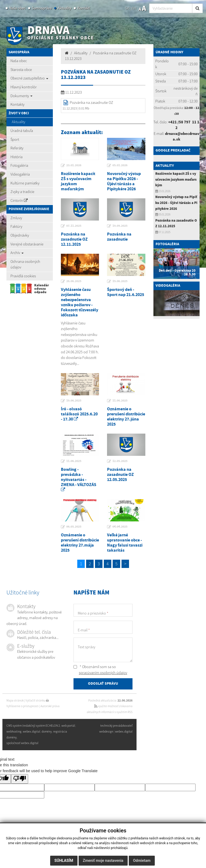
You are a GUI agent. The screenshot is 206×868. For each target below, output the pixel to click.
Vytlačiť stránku (37, 700)
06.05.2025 (74, 527)
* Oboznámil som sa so (100, 670)
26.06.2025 (74, 281)
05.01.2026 (120, 165)
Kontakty (17, 104)
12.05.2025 (120, 461)
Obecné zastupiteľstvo (29, 78)
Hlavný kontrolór (24, 87)
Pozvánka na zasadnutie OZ (91, 103)
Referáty (17, 148)
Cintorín (19, 200)
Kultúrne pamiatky (25, 183)
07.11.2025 (74, 226)
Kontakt (83, 8)
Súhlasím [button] (64, 861)
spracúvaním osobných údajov (103, 673)
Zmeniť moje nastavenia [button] (103, 861)
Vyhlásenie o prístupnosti (23, 706)
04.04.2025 (120, 527)
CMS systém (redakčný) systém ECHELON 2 (33, 726)
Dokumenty (21, 96)
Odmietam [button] (142, 861)
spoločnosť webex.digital (22, 743)
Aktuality (64, 8)
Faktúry (16, 226)
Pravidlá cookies (23, 276)
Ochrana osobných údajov (25, 264)
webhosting (14, 731)
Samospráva (42, 8)
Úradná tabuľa (22, 131)
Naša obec (17, 8)
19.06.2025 (120, 281)
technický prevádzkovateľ (116, 726)
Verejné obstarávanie (27, 244)
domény (47, 731)
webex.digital (124, 731)
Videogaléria (20, 174)
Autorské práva (50, 706)
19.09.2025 (120, 226)
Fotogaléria (19, 165)
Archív (17, 253)
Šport (15, 139)
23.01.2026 (74, 165)
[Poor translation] (20, 779)
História (16, 157)
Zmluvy (16, 218)
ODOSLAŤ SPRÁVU (103, 684)
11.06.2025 (120, 401)
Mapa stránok (15, 700)
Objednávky (20, 235)
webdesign (106, 731)
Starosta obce (21, 70)
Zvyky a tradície (22, 192)
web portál (68, 726)
